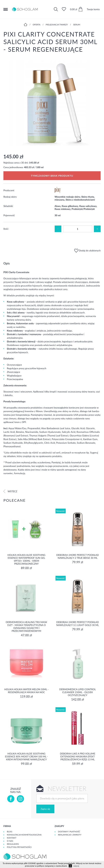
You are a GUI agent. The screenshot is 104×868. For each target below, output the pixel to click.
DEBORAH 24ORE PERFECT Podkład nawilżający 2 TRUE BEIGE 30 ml (78, 556)
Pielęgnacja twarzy (57, 25)
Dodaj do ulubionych (87, 250)
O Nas (10, 841)
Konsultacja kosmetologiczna (24, 835)
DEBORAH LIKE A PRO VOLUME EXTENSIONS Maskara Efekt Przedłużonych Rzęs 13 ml (78, 756)
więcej (76, 866)
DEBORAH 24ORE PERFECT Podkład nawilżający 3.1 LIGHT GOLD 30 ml (78, 624)
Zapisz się (45, 809)
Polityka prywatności (19, 847)
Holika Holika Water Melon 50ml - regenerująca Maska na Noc (26, 691)
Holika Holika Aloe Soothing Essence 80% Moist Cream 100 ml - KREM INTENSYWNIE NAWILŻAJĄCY (26, 756)
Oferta (37, 25)
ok (70, 866)
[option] (52, 103)
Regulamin (13, 844)
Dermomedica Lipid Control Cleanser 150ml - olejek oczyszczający (78, 692)
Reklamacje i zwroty (70, 835)
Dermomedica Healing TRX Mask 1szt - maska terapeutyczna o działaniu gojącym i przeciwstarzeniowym (26, 626)
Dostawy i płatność (69, 832)
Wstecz (10, 491)
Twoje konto (93, 9)
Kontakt (12, 838)
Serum (77, 25)
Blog (10, 832)
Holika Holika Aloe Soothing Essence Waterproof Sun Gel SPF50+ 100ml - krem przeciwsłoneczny (26, 559)
